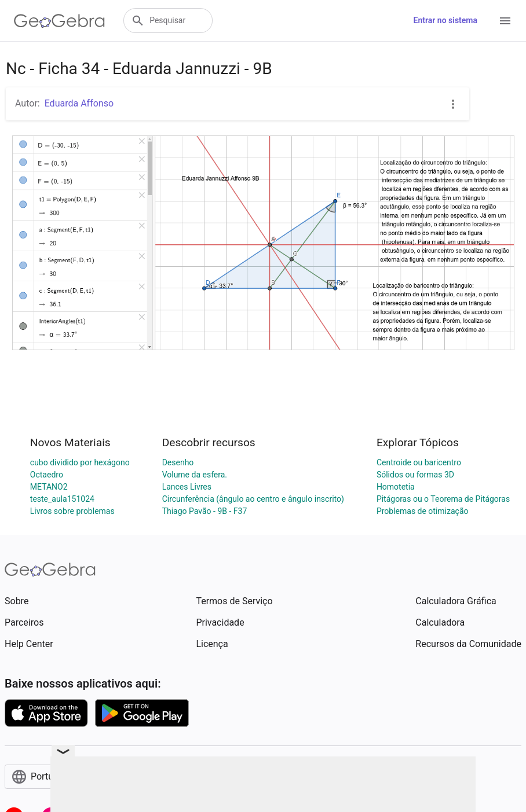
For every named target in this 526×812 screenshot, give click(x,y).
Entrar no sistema (445, 20)
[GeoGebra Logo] (59, 21)
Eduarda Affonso (79, 103)
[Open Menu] (505, 21)
